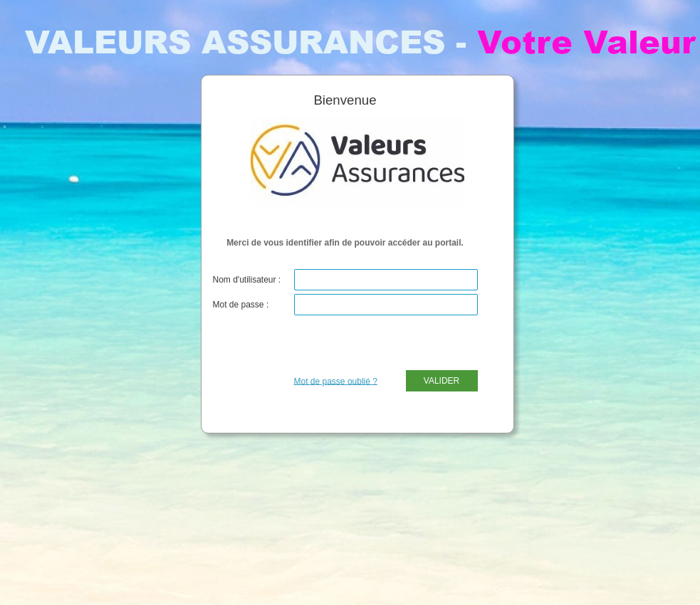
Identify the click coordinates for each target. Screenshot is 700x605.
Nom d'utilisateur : (247, 280)
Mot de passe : (241, 305)
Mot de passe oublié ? (336, 381)
